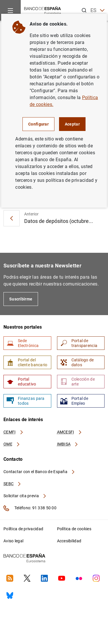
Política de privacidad (23, 529)
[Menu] (10, 10)
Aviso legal (13, 541)
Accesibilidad (69, 541)
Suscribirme (21, 299)
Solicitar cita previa (25, 496)
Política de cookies (74, 529)
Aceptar (72, 124)
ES (97, 10)
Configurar (38, 124)
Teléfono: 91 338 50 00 (30, 508)
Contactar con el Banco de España (39, 472)
